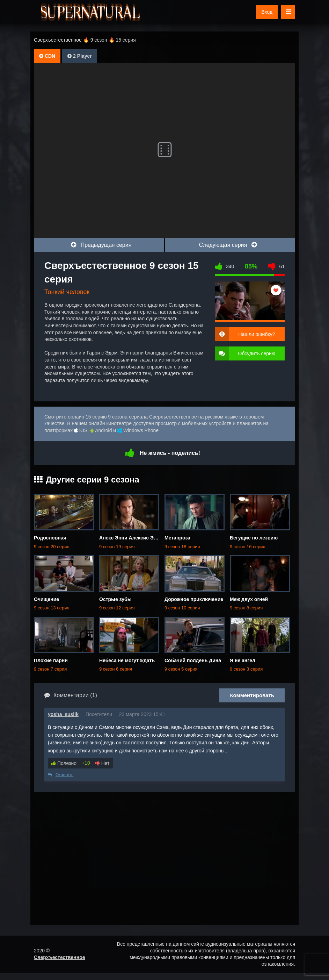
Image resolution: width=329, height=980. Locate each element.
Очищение (46, 599)
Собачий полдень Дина (193, 660)
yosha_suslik (63, 714)
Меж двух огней (249, 599)
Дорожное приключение (194, 599)
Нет (103, 763)
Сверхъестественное (60, 957)
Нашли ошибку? (257, 334)
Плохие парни (51, 660)
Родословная (50, 538)
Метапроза (177, 538)
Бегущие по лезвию (254, 538)
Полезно (64, 763)
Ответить (61, 775)
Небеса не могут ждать (127, 660)
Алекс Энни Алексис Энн (129, 538)
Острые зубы (115, 599)
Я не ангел (243, 660)
